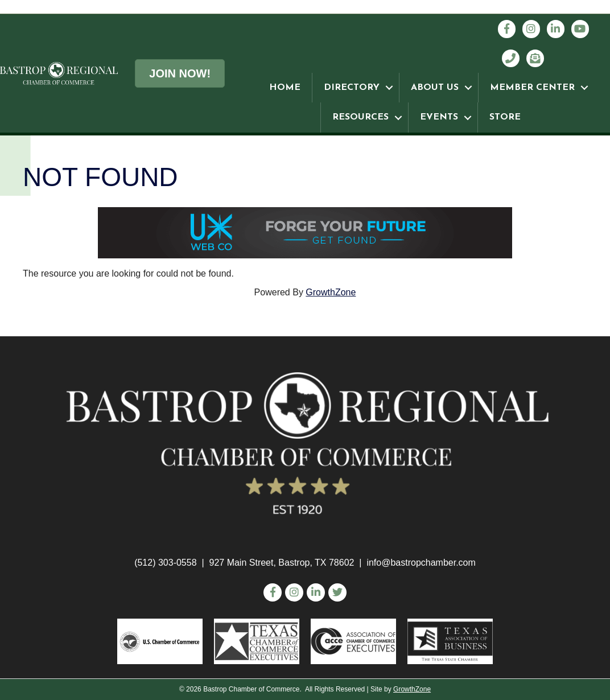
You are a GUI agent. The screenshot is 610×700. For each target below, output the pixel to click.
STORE (505, 117)
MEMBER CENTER (532, 88)
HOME (285, 88)
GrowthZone (331, 292)
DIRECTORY (352, 88)
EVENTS (439, 117)
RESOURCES (360, 117)
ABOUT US (435, 88)
